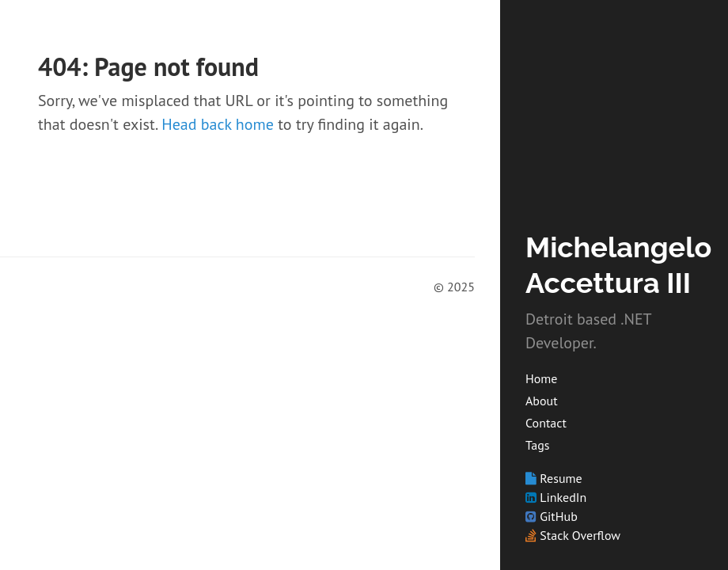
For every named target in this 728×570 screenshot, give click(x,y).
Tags (537, 445)
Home (541, 378)
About (542, 401)
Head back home (218, 124)
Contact (546, 423)
